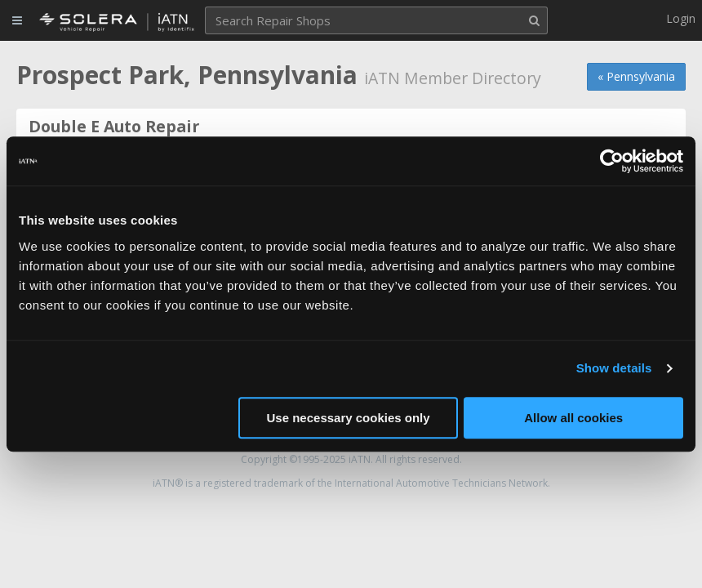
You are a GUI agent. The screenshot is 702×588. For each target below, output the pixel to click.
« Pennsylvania (636, 76)
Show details (614, 368)
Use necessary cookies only (349, 418)
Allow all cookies (573, 418)
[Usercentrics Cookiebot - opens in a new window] (612, 161)
